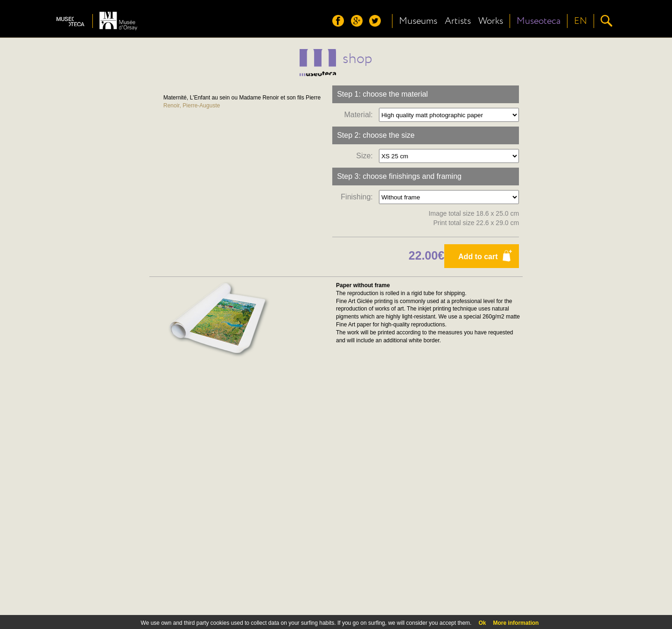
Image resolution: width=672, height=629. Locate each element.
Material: (360, 115)
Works (491, 21)
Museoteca (539, 21)
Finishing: (359, 197)
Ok (482, 623)
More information (516, 623)
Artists (458, 21)
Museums (418, 21)
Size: (366, 156)
